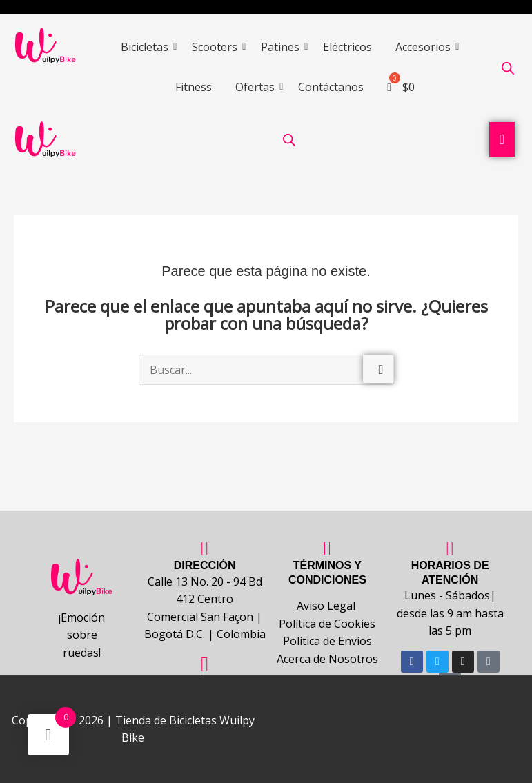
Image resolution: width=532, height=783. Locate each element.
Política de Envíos (327, 642)
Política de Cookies (327, 624)
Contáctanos (331, 87)
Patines (283, 47)
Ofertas (257, 87)
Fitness (194, 87)
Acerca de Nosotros (327, 659)
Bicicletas (147, 47)
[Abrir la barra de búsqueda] (508, 68)
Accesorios (425, 47)
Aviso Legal (327, 606)
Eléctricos (347, 47)
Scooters (217, 47)
